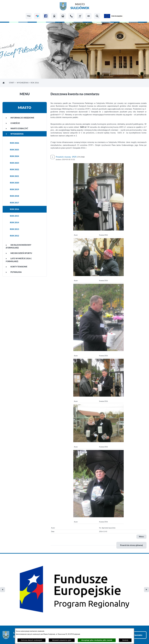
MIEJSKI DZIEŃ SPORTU (19, 253)
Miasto (80, 7)
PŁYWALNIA (14, 272)
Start (12, 83)
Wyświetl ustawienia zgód (62, 640)
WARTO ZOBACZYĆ (17, 128)
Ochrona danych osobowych (31, 640)
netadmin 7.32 (140, 635)
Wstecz (141, 537)
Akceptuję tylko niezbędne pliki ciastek (97, 640)
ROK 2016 (14, 209)
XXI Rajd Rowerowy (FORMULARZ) (18, 246)
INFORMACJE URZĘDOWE (20, 118)
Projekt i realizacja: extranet (14, 635)
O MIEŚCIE (13, 123)
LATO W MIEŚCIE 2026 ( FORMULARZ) (19, 260)
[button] (89, 16)
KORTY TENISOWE (17, 267)
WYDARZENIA (23, 83)
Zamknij (125, 640)
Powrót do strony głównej (131, 545)
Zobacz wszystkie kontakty (131, 582)
